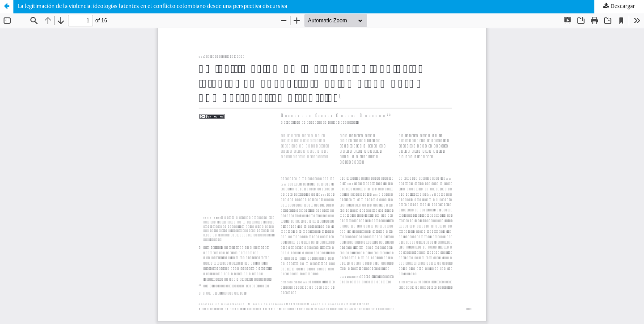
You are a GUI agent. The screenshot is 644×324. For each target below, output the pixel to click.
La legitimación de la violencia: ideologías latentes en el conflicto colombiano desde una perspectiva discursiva (153, 6)
